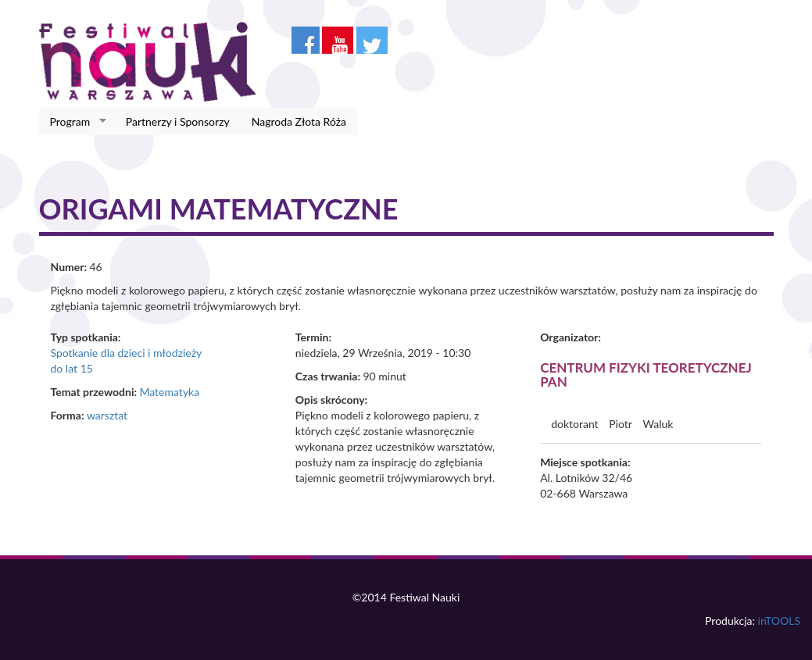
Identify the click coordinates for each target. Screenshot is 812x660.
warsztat (107, 415)
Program (73, 122)
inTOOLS (779, 621)
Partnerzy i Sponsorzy (178, 121)
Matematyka (169, 392)
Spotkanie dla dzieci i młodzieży (127, 353)
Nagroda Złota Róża (299, 121)
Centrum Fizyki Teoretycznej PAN (646, 375)
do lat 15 (72, 368)
